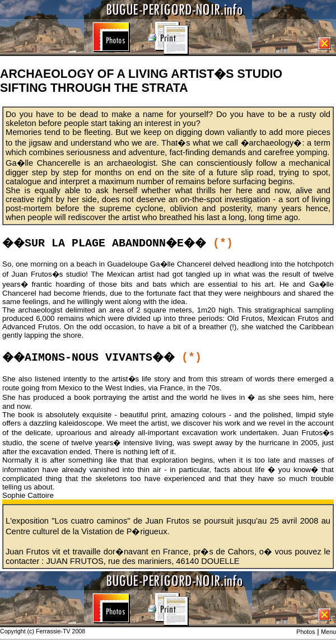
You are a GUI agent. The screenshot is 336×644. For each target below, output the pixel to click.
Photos (305, 632)
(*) (223, 243)
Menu (328, 632)
